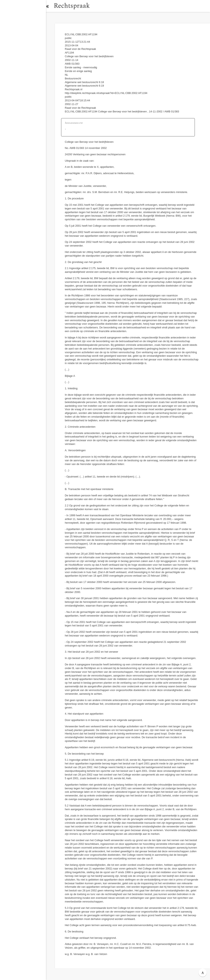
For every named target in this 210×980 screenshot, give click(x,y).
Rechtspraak (74, 6)
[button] (50, 6)
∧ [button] (203, 973)
